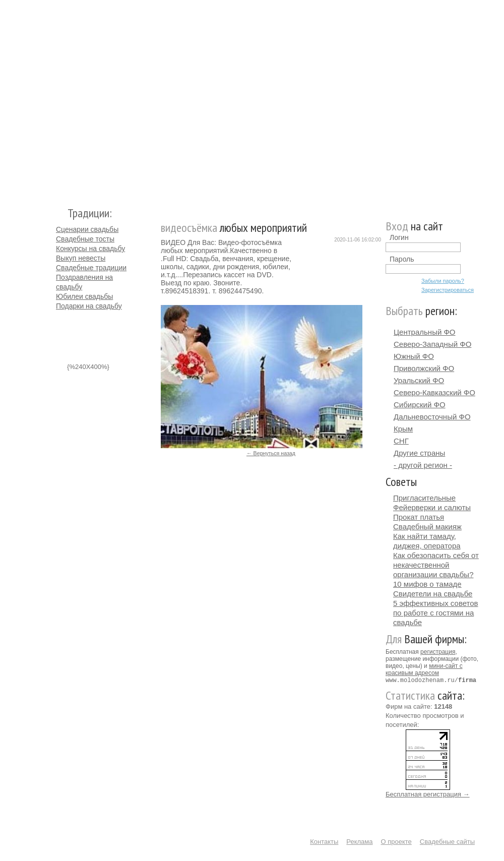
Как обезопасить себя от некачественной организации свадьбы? (436, 565)
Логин (399, 237)
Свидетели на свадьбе (433, 594)
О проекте (396, 841)
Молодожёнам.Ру (60, 99)
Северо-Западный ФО (432, 344)
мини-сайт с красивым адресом (424, 669)
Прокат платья (419, 517)
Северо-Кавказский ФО (434, 392)
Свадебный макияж (427, 527)
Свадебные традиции (91, 268)
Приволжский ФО (424, 368)
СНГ (401, 441)
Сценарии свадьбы (87, 229)
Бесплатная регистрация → (428, 794)
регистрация (438, 652)
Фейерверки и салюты (432, 507)
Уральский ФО (419, 380)
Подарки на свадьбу (89, 306)
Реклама (359, 841)
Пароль (402, 259)
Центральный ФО (425, 332)
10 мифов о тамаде (427, 584)
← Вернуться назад (271, 453)
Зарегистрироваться (448, 290)
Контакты (324, 841)
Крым (403, 429)
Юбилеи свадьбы (84, 296)
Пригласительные (424, 498)
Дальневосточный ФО (432, 417)
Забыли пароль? (443, 281)
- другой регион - (423, 465)
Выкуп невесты (81, 258)
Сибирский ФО (420, 405)
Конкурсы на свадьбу (90, 249)
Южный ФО (414, 356)
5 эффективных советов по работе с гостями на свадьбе (436, 613)
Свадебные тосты (85, 239)
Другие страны (419, 453)
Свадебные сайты (447, 841)
